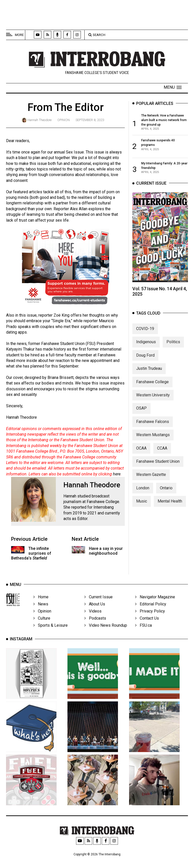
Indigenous (146, 347)
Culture (42, 625)
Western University (153, 400)
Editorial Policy (151, 611)
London (143, 493)
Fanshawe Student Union (158, 466)
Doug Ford (145, 360)
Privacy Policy (150, 618)
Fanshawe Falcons (153, 426)
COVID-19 (145, 334)
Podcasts (95, 625)
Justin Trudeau (149, 373)
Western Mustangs (153, 440)
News (41, 611)
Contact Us (147, 625)
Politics (173, 347)
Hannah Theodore (40, 120)
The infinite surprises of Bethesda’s (31, 553)
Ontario (166, 493)
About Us (95, 611)
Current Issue (99, 604)
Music (142, 506)
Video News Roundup (106, 633)
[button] (173, 87)
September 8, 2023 (90, 120)
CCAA (162, 453)
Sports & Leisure (51, 633)
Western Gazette (151, 480)
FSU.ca (143, 633)
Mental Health (170, 506)
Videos (93, 618)
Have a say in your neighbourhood (106, 551)
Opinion (64, 120)
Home (41, 604)
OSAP (141, 413)
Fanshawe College (152, 387)
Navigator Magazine (155, 604)
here (117, 474)
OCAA (141, 453)
